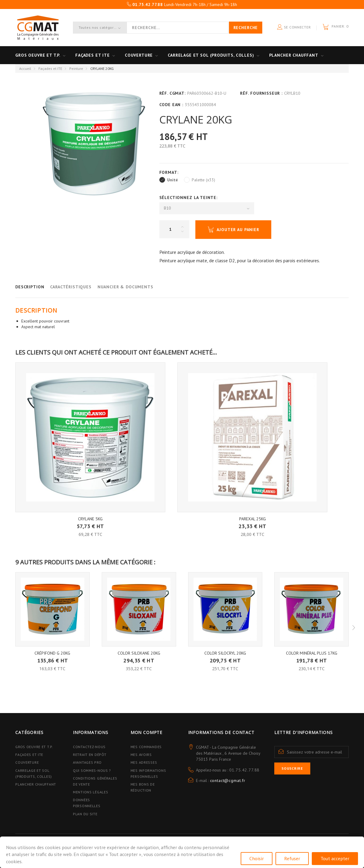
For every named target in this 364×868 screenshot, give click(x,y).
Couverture (139, 55)
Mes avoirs (141, 755)
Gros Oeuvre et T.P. (34, 747)
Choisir (257, 858)
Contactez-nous (89, 747)
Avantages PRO (87, 762)
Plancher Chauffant (294, 55)
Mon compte (146, 732)
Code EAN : (171, 105)
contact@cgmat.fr (228, 780)
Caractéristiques (71, 287)
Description (30, 287)
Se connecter (294, 27)
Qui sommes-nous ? (92, 770)
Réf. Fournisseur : (261, 93)
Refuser (292, 858)
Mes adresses (144, 762)
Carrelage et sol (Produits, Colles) (211, 55)
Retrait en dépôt (90, 755)
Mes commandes (146, 747)
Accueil (25, 68)
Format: (170, 172)
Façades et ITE (93, 55)
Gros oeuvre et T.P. (38, 55)
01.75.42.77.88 (245, 770)
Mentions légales (91, 792)
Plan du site (85, 814)
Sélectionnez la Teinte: (189, 198)
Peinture (76, 68)
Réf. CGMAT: (173, 93)
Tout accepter (335, 858)
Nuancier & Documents (125, 287)
